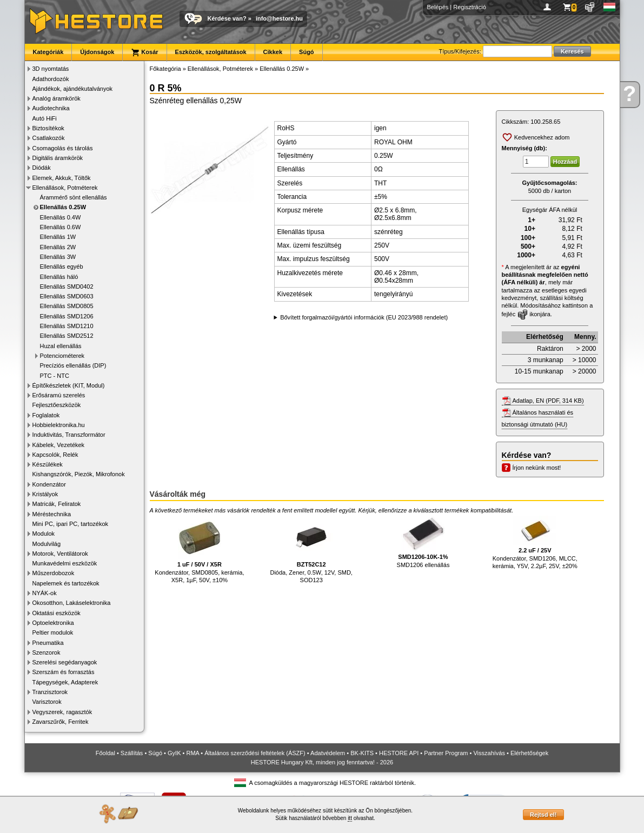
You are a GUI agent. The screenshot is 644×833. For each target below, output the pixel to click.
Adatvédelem (328, 753)
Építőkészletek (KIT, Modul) (69, 385)
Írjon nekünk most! (537, 468)
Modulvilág (47, 544)
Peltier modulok (53, 632)
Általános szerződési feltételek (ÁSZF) (255, 753)
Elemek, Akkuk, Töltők (62, 178)
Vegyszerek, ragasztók (62, 712)
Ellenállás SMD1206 (67, 316)
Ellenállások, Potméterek (65, 188)
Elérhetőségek (529, 753)
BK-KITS (362, 753)
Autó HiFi (45, 118)
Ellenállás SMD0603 (67, 296)
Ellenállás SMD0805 (67, 306)
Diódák (42, 168)
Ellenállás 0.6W (61, 227)
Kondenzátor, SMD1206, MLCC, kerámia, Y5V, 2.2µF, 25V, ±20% (535, 542)
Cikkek (273, 52)
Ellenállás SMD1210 (67, 326)
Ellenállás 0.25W (63, 207)
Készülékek (48, 464)
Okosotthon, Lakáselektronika (72, 603)
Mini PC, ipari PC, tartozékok (71, 524)
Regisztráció (470, 7)
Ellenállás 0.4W (61, 217)
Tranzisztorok (50, 692)
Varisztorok (47, 702)
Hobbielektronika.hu (59, 425)
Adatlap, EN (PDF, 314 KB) (548, 401)
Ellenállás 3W (58, 257)
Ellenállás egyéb (62, 266)
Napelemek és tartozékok (66, 583)
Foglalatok (46, 415)
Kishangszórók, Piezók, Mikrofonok (79, 474)
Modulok (44, 534)
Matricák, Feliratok (57, 504)
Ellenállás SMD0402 (67, 286)
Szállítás (132, 753)
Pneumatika (48, 643)
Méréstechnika (52, 514)
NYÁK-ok (45, 593)
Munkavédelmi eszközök (65, 563)
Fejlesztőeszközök (57, 405)
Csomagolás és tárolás (63, 148)
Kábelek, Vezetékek (59, 445)
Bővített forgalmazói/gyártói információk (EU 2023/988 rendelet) (364, 317)
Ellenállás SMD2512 (67, 336)
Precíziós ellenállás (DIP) (73, 365)
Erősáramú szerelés (59, 395)
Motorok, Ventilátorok (60, 554)
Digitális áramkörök (58, 158)
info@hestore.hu (279, 18)
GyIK (174, 753)
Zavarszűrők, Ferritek (61, 722)
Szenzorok (47, 652)
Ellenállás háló (59, 277)
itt (350, 818)
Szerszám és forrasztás (64, 672)
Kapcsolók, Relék (55, 455)
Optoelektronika (53, 623)
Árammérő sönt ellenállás (74, 197)
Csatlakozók (49, 138)
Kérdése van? (227, 18)
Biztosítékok (48, 128)
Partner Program (446, 753)
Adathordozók (51, 79)
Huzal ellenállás (61, 346)
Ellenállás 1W (58, 237)
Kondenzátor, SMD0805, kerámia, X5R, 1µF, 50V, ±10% (199, 549)
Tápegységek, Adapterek (65, 682)
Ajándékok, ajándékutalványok (73, 89)
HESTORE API (399, 753)
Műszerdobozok (54, 573)
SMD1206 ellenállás (423, 542)
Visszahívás (489, 753)
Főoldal (105, 753)
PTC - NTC (55, 376)
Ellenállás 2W (58, 247)
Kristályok (45, 494)
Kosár (144, 52)
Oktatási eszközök (57, 613)
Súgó (307, 52)
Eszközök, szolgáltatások (211, 52)
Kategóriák (48, 52)
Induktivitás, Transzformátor (69, 435)
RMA (192, 753)
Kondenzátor (49, 484)
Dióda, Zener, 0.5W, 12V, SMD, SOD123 (311, 549)
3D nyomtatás (51, 69)
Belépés (438, 7)
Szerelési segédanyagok (65, 662)
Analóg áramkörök (57, 98)
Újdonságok (97, 52)
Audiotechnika (51, 108)
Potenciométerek (62, 356)
